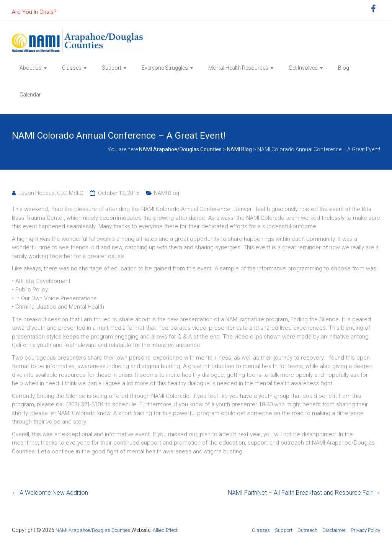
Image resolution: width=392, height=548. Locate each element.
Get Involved (303, 68)
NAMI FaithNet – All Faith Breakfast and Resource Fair (304, 493)
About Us (31, 68)
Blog (344, 68)
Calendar (30, 95)
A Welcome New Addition (50, 493)
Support (112, 68)
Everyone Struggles (165, 68)
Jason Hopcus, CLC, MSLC (51, 193)
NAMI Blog (167, 193)
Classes (72, 68)
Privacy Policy (365, 530)
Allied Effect (165, 530)
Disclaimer (334, 530)
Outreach (307, 530)
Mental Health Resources (238, 68)
